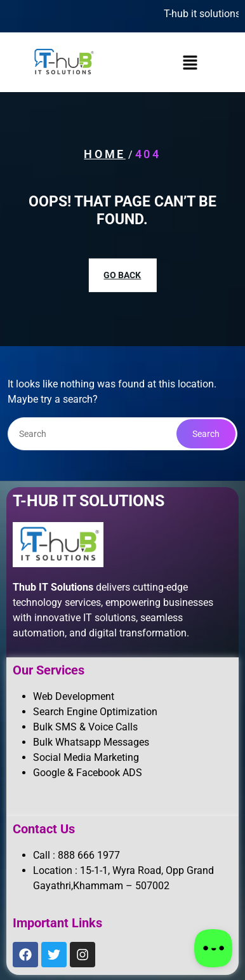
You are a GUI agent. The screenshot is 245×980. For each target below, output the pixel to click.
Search (206, 434)
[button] (190, 62)
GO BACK (122, 275)
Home (104, 154)
